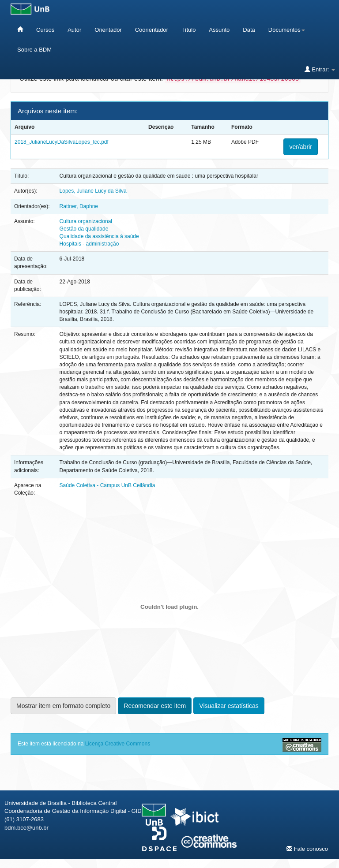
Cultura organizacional (86, 221)
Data (249, 30)
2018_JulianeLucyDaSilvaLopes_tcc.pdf (62, 142)
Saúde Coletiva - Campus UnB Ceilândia (107, 485)
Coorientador (152, 30)
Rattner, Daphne (79, 206)
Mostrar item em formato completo (63, 706)
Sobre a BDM (34, 50)
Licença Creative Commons (118, 744)
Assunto (219, 30)
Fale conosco (307, 849)
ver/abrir (300, 147)
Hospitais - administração (89, 244)
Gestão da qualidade (84, 229)
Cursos (45, 30)
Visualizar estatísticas (229, 706)
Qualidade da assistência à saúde (99, 236)
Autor (74, 30)
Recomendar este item (155, 706)
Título (189, 30)
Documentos (287, 30)
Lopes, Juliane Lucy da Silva (93, 191)
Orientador (108, 30)
